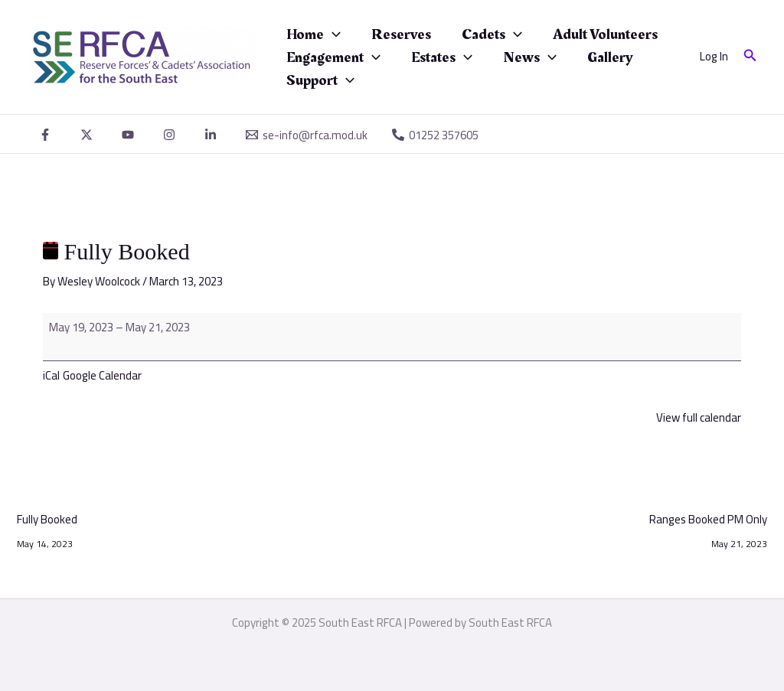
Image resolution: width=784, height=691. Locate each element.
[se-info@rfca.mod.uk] (307, 135)
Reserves (401, 34)
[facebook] (47, 135)
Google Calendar (102, 375)
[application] (332, 34)
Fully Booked (47, 521)
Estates (442, 57)
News (530, 57)
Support (320, 80)
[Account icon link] (714, 57)
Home (314, 34)
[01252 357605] (435, 135)
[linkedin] (213, 135)
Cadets (492, 34)
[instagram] (171, 135)
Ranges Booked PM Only (708, 521)
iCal (51, 375)
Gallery (610, 57)
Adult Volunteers (605, 34)
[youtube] (130, 135)
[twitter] (89, 135)
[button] (750, 57)
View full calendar (699, 417)
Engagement (333, 57)
